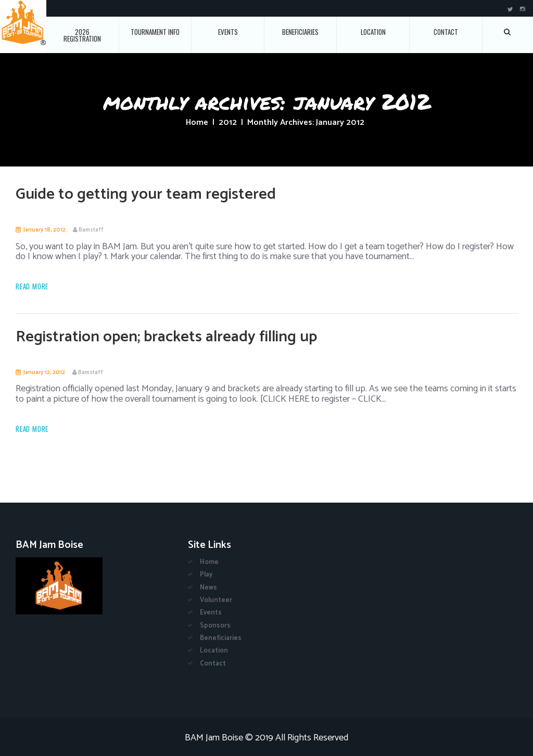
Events (228, 32)
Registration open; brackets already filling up (166, 337)
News (208, 588)
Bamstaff (91, 230)
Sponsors (215, 626)
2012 (228, 123)
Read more (32, 286)
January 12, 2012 (44, 373)
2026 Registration (82, 35)
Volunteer (216, 600)
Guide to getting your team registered (146, 194)
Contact (446, 32)
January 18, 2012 (45, 230)
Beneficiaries (300, 32)
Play (206, 575)
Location (373, 32)
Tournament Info (155, 32)
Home (197, 123)
